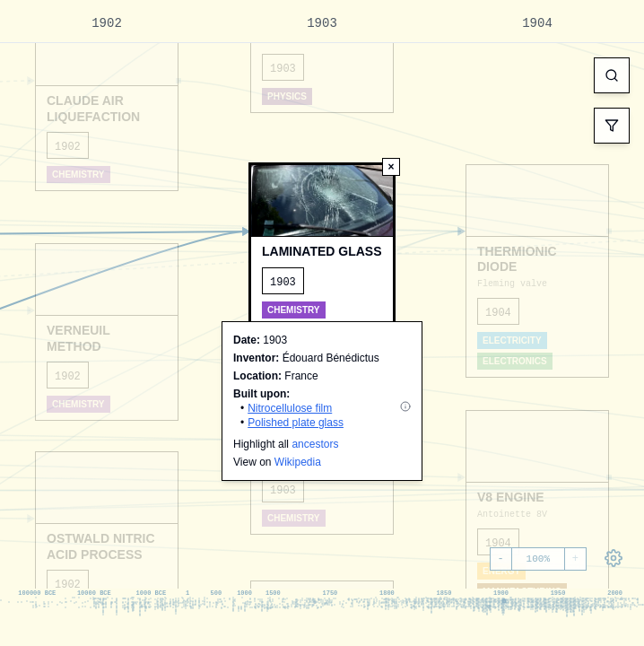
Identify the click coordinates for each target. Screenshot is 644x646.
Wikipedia (298, 462)
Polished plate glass (296, 423)
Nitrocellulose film (290, 408)
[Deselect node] (391, 167)
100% (538, 559)
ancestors (315, 444)
